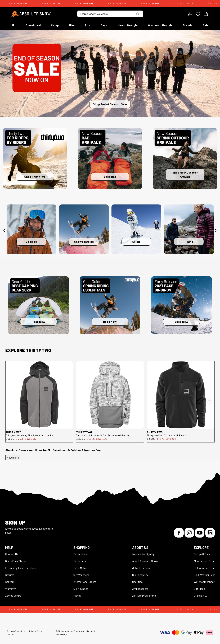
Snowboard (33, 25)
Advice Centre (13, 596)
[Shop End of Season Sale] (110, 73)
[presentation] (4, 230)
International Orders (85, 582)
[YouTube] (200, 533)
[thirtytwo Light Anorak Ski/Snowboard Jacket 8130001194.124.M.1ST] (110, 395)
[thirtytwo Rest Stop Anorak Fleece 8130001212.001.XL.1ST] (181, 395)
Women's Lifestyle (160, 25)
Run (88, 25)
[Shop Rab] (110, 159)
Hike (72, 25)
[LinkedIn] (210, 533)
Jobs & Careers (141, 568)
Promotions (80, 554)
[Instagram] (189, 533)
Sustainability (140, 575)
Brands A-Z (200, 596)
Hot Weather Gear (204, 568)
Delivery (10, 582)
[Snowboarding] (84, 229)
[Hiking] (189, 229)
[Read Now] (39, 305)
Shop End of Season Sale (110, 104)
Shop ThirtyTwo (35, 177)
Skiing (136, 242)
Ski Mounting (81, 589)
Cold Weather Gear (204, 575)
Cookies (11, 634)
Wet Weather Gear (204, 582)
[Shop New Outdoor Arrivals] (185, 159)
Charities (137, 582)
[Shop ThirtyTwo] (35, 159)
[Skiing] (136, 229)
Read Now (39, 322)
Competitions (202, 554)
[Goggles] (31, 229)
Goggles (31, 242)
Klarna (77, 596)
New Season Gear (204, 561)
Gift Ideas (199, 589)
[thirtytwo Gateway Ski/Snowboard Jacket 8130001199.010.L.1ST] (39, 395)
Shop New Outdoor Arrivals (185, 174)
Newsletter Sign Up (143, 554)
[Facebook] (179, 533)
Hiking (189, 242)
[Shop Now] (181, 305)
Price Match (80, 568)
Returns (10, 575)
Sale (206, 25)
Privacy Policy (36, 631)
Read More (13, 457)
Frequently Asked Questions (21, 568)
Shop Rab (110, 177)
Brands (188, 25)
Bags (104, 25)
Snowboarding (84, 242)
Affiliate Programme (144, 596)
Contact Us (12, 554)
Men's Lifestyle (128, 25)
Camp (55, 25)
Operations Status (16, 561)
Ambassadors (140, 589)
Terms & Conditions (16, 631)
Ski (14, 25)
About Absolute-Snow (145, 561)
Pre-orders (80, 561)
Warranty (10, 589)
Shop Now (181, 322)
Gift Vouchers (81, 575)
